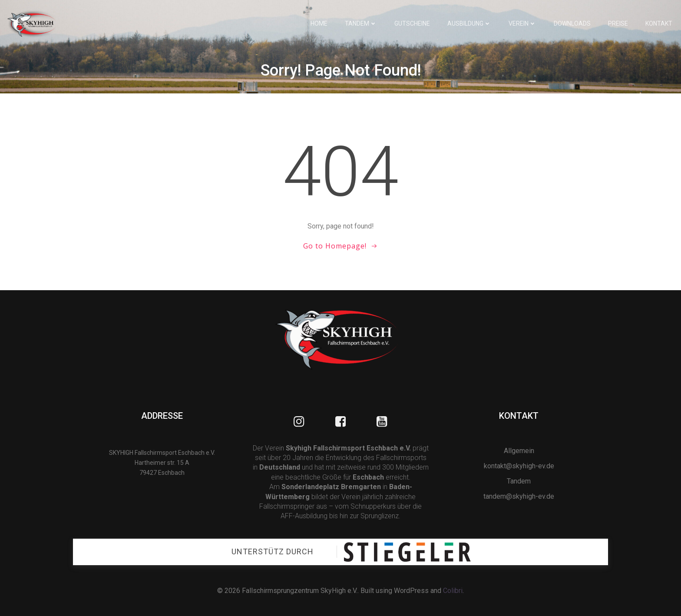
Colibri (453, 591)
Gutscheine (412, 23)
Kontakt (659, 23)
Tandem (361, 23)
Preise (618, 23)
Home (319, 23)
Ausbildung (469, 23)
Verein (522, 23)
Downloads (572, 23)
